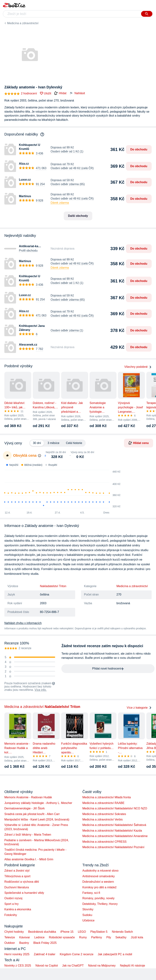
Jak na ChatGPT (73, 966)
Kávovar (25, 937)
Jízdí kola (137, 937)
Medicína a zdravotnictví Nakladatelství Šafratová (114, 825)
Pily (109, 937)
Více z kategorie (139, 708)
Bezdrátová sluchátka (42, 932)
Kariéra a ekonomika (18, 909)
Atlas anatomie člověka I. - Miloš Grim (29, 859)
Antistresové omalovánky (99, 876)
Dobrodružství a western (98, 882)
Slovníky (88, 909)
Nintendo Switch (123, 932)
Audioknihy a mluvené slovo (100, 871)
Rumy (83, 937)
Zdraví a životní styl (17, 871)
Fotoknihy (11, 915)
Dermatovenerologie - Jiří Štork (24, 808)
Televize (10, 937)
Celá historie (74, 443)
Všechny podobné (138, 367)
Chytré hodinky (14, 932)
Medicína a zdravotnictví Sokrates (104, 814)
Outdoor (10, 943)
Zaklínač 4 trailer (45, 954)
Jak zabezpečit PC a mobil (115, 954)
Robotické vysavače (62, 937)
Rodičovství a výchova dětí (22, 882)
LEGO (82, 932)
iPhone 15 (67, 932)
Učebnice (89, 920)
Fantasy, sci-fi (91, 893)
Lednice (40, 937)
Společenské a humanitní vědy (24, 893)
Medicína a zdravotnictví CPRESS (105, 842)
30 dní (37, 443)
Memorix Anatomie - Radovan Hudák (28, 797)
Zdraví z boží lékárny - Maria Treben (28, 835)
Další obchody (78, 216)
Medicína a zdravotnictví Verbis (103, 819)
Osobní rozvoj (13, 898)
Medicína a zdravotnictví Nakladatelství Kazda (112, 831)
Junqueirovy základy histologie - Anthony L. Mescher (38, 803)
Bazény (24, 943)
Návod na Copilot (47, 966)
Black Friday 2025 (45, 943)
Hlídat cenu (139, 443)
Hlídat (60, 93)
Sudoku (87, 915)
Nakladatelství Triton (53, 586)
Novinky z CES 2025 (18, 966)
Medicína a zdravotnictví (23, 23)
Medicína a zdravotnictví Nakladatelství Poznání (113, 847)
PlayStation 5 (99, 932)
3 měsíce (53, 443)
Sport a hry (11, 904)
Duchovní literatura (17, 887)
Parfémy (97, 937)
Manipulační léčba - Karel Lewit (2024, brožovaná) (37, 819)
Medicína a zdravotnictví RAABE (103, 803)
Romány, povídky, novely (98, 898)
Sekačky (121, 937)
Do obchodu (139, 149)
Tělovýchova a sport (17, 876)
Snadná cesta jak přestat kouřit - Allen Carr (32, 814)
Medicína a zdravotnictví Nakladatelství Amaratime (115, 836)
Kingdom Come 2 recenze (77, 954)
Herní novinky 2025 (17, 954)
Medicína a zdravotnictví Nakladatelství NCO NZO (115, 808)
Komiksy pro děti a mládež (100, 887)
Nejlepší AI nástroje (133, 966)
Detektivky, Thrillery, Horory (100, 904)
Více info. (41, 690)
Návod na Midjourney (102, 966)
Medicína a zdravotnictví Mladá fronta (107, 797)
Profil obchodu (28, 251)
